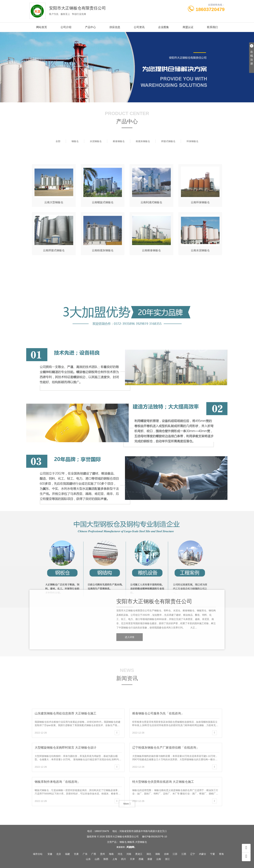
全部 (58, 141)
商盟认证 (188, 27)
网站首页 (42, 27)
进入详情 (130, 675)
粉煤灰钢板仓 (143, 141)
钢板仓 (75, 141)
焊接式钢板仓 (168, 141)
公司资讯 (139, 27)
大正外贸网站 (52, 828)
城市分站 (38, 854)
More (127, 811)
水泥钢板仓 (96, 141)
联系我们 (212, 27)
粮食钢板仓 (119, 141)
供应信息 (115, 27)
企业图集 (164, 27)
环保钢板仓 (192, 141)
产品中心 (90, 27)
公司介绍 (66, 27)
